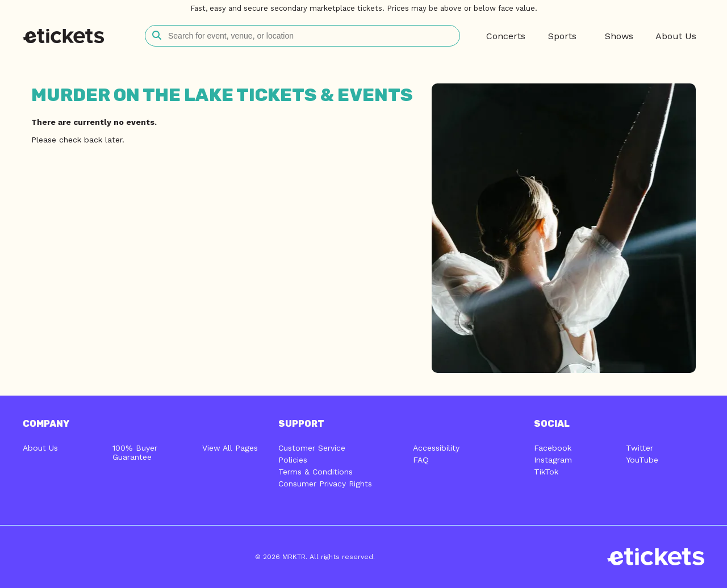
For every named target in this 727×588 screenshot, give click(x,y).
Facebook (553, 448)
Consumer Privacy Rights (325, 484)
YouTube (642, 460)
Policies (293, 460)
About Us (40, 448)
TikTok (546, 472)
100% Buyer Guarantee (135, 452)
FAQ (421, 460)
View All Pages (230, 448)
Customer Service (312, 448)
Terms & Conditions (316, 472)
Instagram (553, 460)
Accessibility (436, 448)
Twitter (640, 448)
